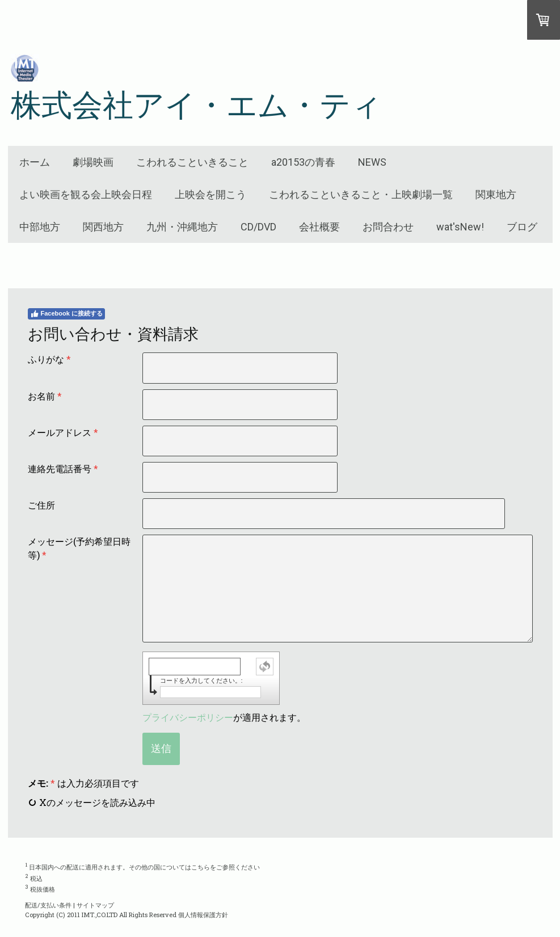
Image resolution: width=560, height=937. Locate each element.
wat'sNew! (460, 227)
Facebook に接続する (66, 314)
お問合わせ (388, 227)
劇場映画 (93, 162)
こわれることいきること (192, 162)
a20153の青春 (303, 162)
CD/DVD (258, 227)
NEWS (372, 162)
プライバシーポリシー (188, 717)
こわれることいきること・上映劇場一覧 (361, 194)
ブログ (522, 227)
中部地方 (40, 227)
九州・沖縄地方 (182, 227)
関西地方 (103, 227)
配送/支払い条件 (48, 905)
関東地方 (496, 194)
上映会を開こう (210, 194)
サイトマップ (95, 905)
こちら (201, 867)
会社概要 (319, 227)
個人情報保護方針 (203, 915)
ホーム (35, 162)
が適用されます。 (224, 717)
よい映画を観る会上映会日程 (86, 194)
